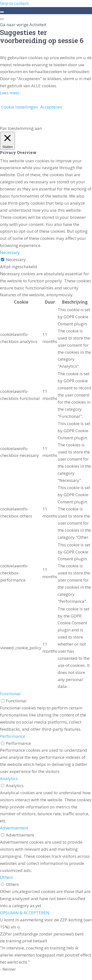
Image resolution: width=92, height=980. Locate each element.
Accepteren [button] (51, 107)
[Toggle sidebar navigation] (2, 12)
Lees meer (10, 93)
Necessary (16, 259)
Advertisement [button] (14, 828)
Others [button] (7, 877)
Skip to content (14, 3)
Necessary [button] (10, 252)
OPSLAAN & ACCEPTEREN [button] (25, 913)
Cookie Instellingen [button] (20, 107)
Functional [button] (10, 694)
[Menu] (2, 19)
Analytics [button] (9, 778)
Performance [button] (13, 736)
